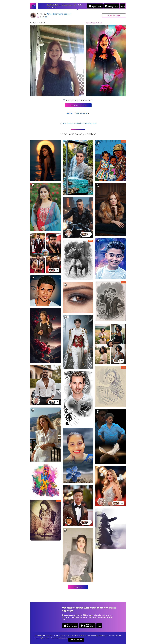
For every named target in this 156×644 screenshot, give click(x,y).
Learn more (63, 638)
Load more (78, 587)
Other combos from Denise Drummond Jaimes (78, 123)
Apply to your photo (78, 105)
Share (114, 15)
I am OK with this (76, 640)
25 (45, 17)
